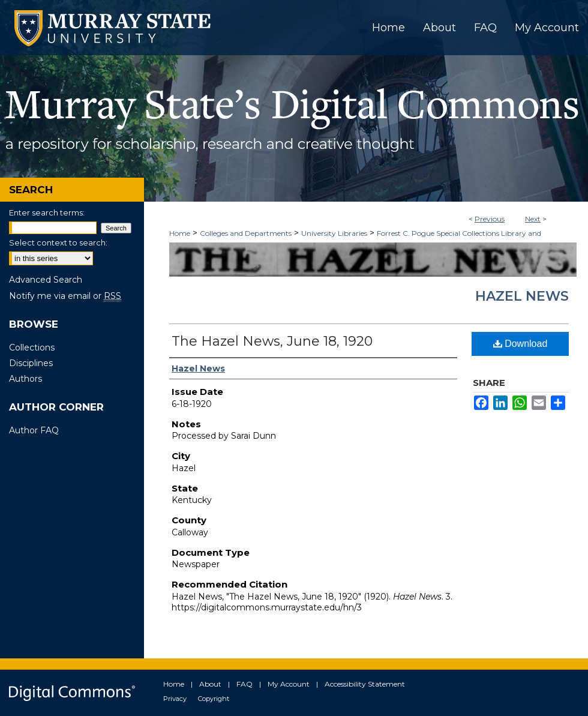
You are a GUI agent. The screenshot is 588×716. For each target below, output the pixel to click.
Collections (32, 347)
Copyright (214, 699)
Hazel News (522, 296)
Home (180, 233)
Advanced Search (46, 280)
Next (533, 219)
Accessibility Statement (365, 684)
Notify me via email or (65, 296)
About (210, 684)
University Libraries (334, 233)
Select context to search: (58, 242)
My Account (289, 684)
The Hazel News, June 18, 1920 (272, 341)
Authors (25, 379)
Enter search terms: (47, 212)
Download (520, 344)
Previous (490, 219)
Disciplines (31, 363)
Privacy (175, 699)
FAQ (244, 684)
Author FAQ (34, 430)
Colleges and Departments (246, 233)
